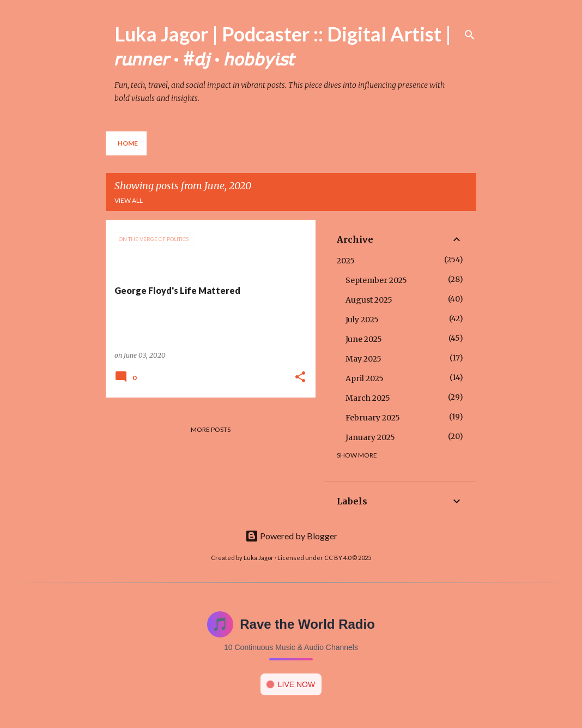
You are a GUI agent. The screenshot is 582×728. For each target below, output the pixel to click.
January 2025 (370, 437)
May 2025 (363, 359)
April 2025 (365, 378)
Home (128, 143)
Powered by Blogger (291, 536)
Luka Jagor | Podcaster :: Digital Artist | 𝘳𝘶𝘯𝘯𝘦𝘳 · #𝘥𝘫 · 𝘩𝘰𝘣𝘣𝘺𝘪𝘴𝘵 (283, 46)
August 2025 (369, 300)
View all (129, 200)
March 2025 (368, 398)
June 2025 (364, 339)
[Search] (470, 35)
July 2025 (362, 320)
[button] (300, 378)
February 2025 (373, 418)
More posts (211, 429)
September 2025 (376, 280)
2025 (346, 261)
